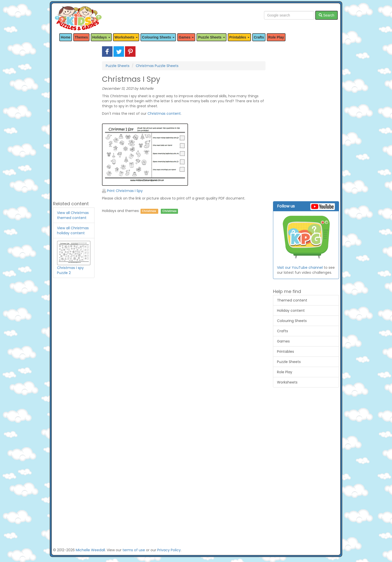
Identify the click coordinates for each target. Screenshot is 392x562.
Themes (81, 37)
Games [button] (186, 37)
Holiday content (291, 310)
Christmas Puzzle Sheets (157, 66)
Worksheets (287, 382)
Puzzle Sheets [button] (211, 37)
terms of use (134, 550)
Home (66, 37)
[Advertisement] (74, 121)
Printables (285, 351)
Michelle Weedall (90, 550)
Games (283, 341)
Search (326, 15)
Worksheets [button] (126, 37)
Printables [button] (239, 37)
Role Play (276, 37)
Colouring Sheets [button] (158, 37)
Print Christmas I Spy (122, 191)
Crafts (259, 37)
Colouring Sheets (292, 321)
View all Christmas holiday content (73, 230)
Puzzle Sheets (118, 66)
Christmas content (164, 113)
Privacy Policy (169, 550)
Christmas (149, 211)
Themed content (292, 300)
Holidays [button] (101, 37)
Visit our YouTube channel (300, 267)
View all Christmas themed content (73, 215)
